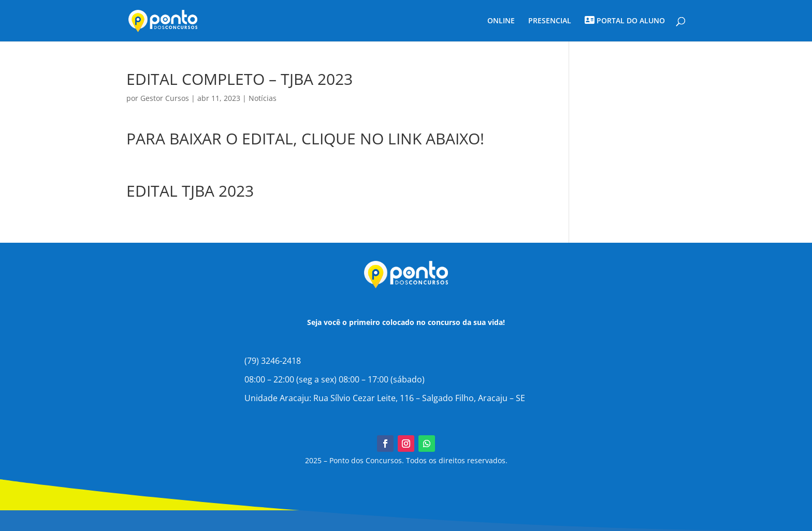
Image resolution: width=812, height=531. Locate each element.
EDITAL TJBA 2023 (190, 191)
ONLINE (501, 21)
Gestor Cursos (165, 98)
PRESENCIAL (550, 21)
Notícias (263, 98)
